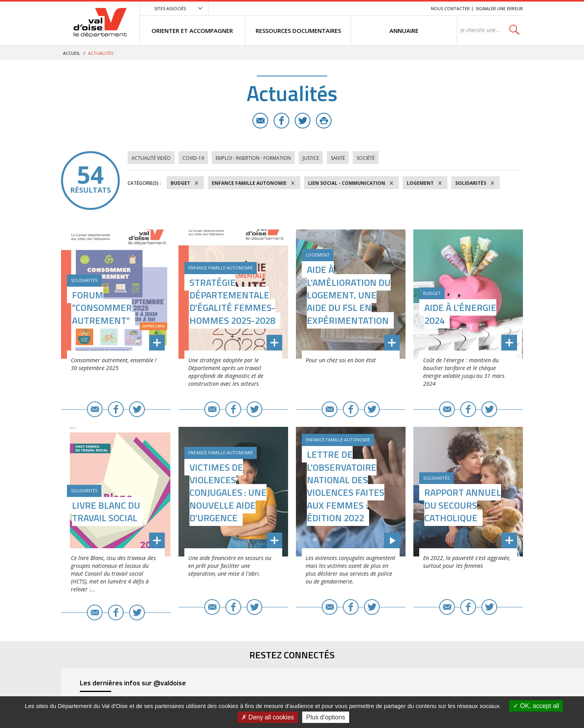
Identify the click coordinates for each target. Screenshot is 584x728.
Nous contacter (450, 8)
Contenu (388, 8)
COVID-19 (193, 158)
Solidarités (471, 183)
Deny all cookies (268, 717)
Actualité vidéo (151, 158)
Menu (368, 8)
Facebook (281, 121)
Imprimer (324, 121)
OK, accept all (536, 706)
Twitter (303, 121)
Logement (420, 183)
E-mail (260, 121)
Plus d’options (326, 717)
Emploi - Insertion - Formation (253, 158)
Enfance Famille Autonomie (249, 183)
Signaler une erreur (499, 8)
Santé (338, 158)
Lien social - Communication (347, 183)
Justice (311, 158)
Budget (180, 183)
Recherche (414, 8)
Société (366, 158)
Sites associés (170, 8)
